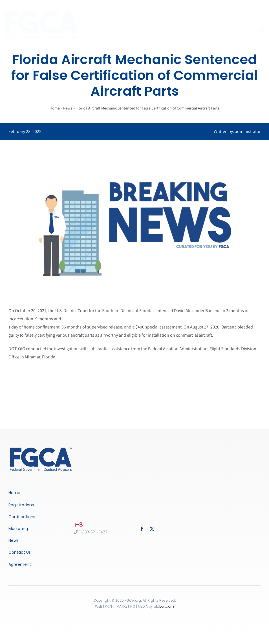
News (68, 108)
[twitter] (152, 529)
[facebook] (142, 529)
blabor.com (164, 606)
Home (55, 108)
